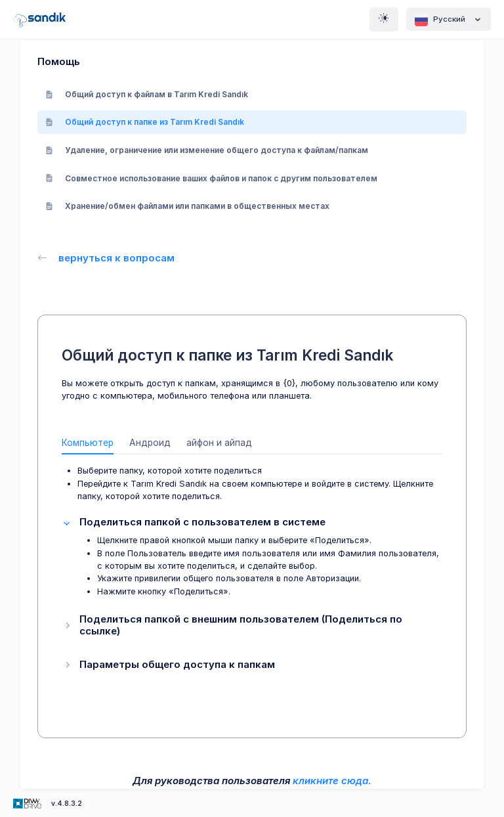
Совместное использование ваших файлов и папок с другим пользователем (211, 178)
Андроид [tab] (150, 443)
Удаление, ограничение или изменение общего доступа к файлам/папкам (207, 150)
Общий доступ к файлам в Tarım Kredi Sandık (147, 94)
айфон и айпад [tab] (219, 443)
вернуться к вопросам (106, 258)
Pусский (449, 20)
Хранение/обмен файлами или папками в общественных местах (187, 206)
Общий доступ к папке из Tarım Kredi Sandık (145, 122)
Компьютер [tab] (88, 443)
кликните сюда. (332, 781)
